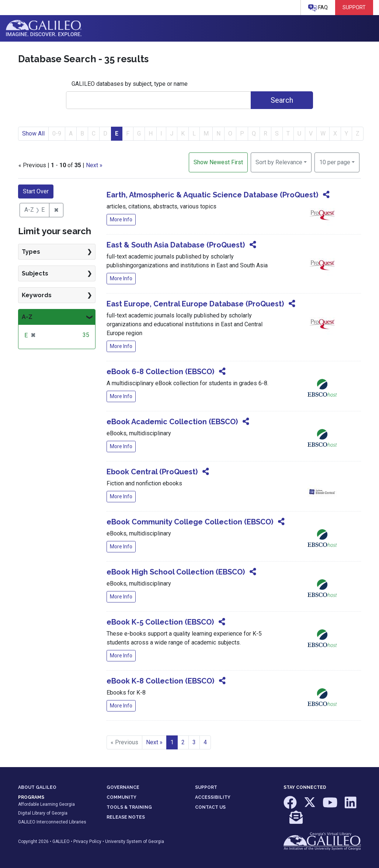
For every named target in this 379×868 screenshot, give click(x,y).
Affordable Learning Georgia (46, 804)
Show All (33, 133)
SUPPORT (206, 787)
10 (335, 162)
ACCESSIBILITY (213, 797)
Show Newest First (218, 162)
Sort (279, 162)
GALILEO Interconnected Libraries (52, 822)
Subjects (35, 273)
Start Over (36, 191)
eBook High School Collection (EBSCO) (176, 572)
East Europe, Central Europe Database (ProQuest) (195, 304)
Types (31, 252)
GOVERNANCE (123, 787)
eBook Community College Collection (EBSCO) (190, 522)
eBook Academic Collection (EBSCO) (172, 422)
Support (354, 7)
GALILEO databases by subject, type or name (130, 84)
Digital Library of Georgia (43, 813)
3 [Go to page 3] (194, 742)
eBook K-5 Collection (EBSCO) (160, 622)
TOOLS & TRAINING (129, 807)
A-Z (27, 317)
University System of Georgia (135, 841)
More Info (121, 219)
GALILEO (61, 841)
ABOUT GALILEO (37, 787)
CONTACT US (210, 807)
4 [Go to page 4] (205, 742)
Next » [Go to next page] (154, 742)
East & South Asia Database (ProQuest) (176, 245)
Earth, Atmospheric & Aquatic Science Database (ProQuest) (212, 195)
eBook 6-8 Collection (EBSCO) (160, 372)
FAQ (318, 8)
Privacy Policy (87, 841)
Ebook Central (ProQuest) (152, 472)
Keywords (37, 295)
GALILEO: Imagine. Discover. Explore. (44, 28)
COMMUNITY (121, 797)
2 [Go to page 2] (183, 742)
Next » (94, 165)
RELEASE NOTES (126, 817)
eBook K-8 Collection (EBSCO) (160, 681)
